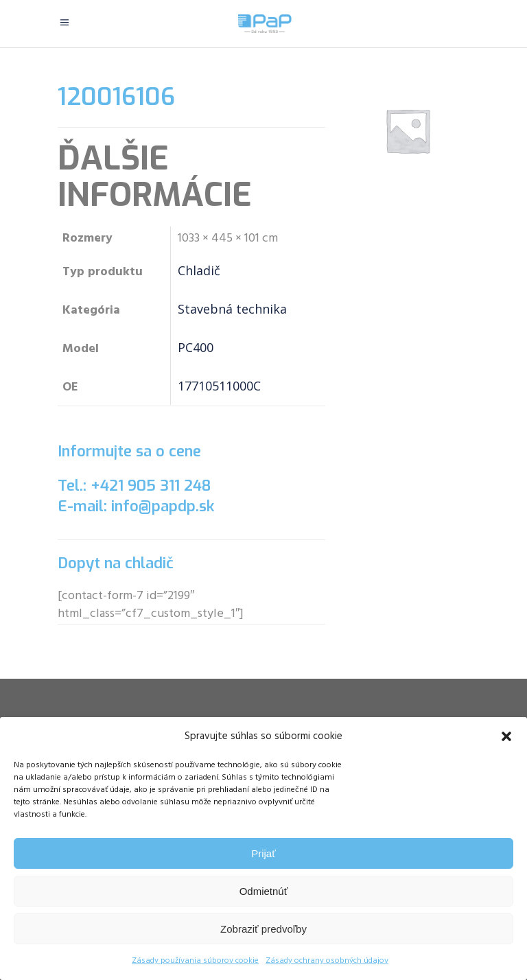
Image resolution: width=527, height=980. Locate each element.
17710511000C (219, 386)
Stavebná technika (232, 309)
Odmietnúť (264, 891)
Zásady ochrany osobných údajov (327, 961)
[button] (506, 736)
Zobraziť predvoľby (263, 929)
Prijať (263, 853)
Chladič (199, 270)
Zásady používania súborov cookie (195, 961)
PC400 (196, 347)
